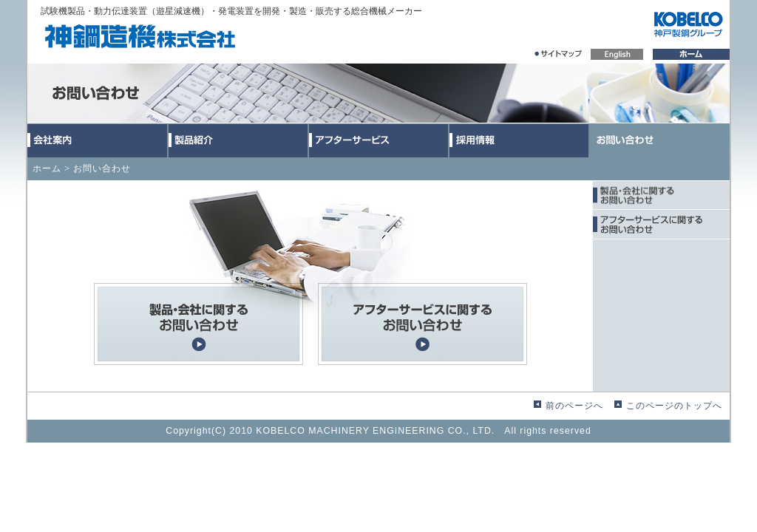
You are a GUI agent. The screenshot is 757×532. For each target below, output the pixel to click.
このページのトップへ (674, 406)
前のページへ (574, 406)
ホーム (47, 168)
